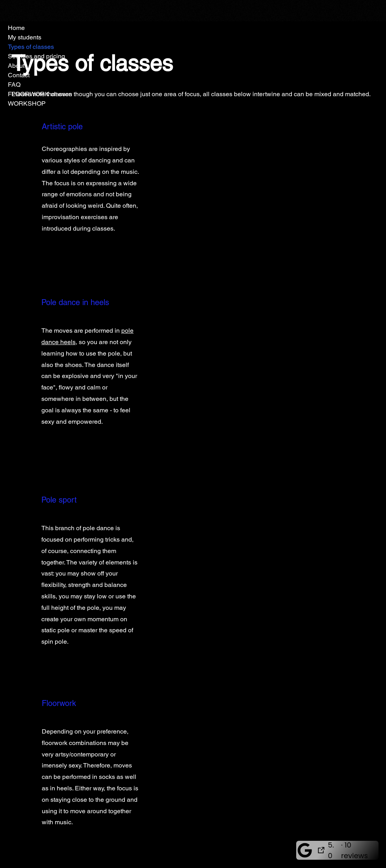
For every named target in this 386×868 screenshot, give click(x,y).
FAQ (14, 85)
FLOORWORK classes (40, 94)
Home (16, 28)
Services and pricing (36, 56)
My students (25, 37)
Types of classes (31, 47)
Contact (19, 75)
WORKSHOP (27, 103)
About (16, 66)
